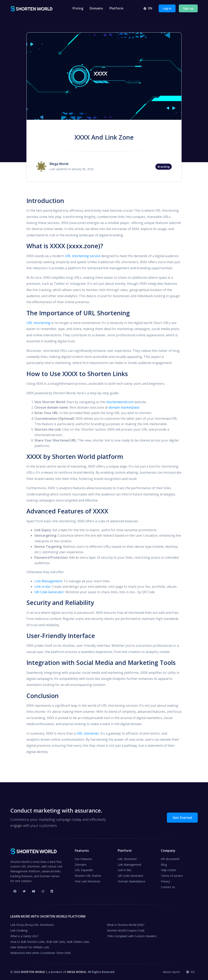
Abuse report (171, 972)
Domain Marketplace (131, 881)
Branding (164, 167)
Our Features (83, 859)
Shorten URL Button (88, 876)
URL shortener (88, 733)
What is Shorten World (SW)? (126, 925)
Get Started (182, 818)
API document (170, 859)
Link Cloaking (19, 930)
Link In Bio (125, 870)
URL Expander (84, 870)
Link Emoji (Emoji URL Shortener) (32, 925)
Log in (167, 8)
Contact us (168, 887)
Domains (96, 8)
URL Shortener (127, 859)
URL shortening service (83, 256)
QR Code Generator (49, 592)
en (148, 8)
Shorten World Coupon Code (126, 930)
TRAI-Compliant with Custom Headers (132, 936)
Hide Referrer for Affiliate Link (30, 947)
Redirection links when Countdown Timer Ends (41, 953)
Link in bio (42, 587)
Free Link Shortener (88, 881)
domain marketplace (124, 407)
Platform (116, 8)
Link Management (48, 581)
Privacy (165, 881)
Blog (164, 865)
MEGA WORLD (77, 972)
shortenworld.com (120, 402)
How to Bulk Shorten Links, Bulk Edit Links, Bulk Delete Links (50, 942)
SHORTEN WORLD (33, 972)
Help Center (168, 870)
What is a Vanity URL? (24, 936)
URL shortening (38, 323)
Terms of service (172, 876)
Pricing (78, 8)
